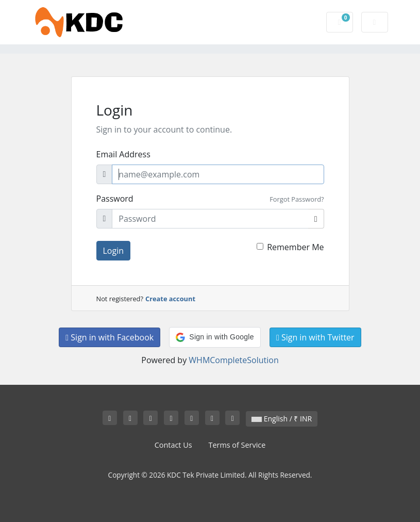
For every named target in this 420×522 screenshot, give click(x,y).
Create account (170, 299)
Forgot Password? (297, 199)
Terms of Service (237, 445)
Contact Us (173, 445)
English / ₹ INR (282, 419)
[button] (215, 337)
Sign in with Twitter (315, 337)
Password (115, 199)
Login (114, 251)
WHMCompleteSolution (233, 360)
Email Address (123, 154)
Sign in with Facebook (110, 337)
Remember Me (295, 247)
